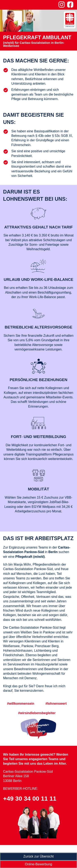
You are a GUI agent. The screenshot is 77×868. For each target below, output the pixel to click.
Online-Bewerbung (38, 864)
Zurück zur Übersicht (39, 856)
